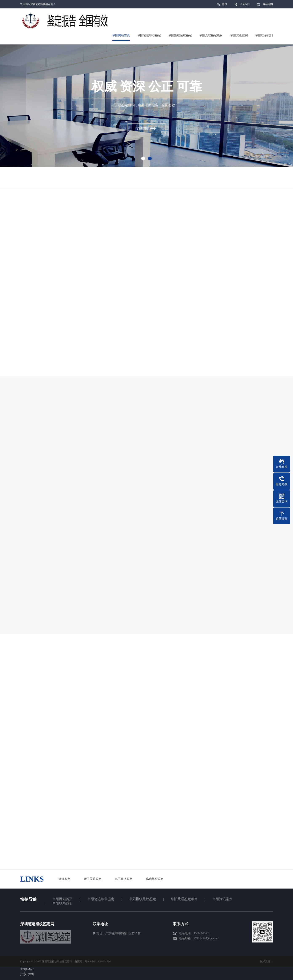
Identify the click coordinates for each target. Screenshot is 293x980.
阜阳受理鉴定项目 (184, 899)
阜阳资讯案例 (222, 899)
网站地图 (268, 4)
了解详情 (142, 129)
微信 (225, 6)
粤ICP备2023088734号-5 (98, 961)
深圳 (31, 974)
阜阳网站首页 (63, 899)
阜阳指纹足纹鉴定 (143, 899)
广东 (23, 974)
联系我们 (245, 4)
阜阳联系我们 (63, 903)
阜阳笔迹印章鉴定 (101, 899)
